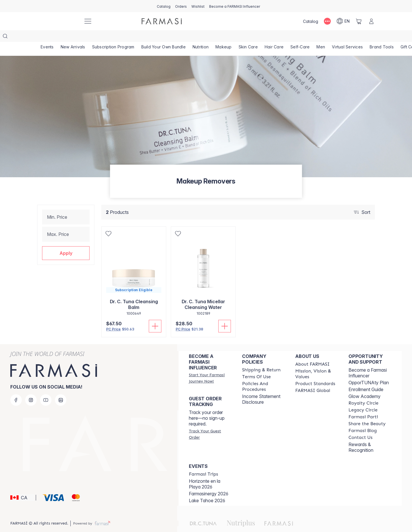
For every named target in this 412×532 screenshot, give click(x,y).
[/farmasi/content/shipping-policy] (261, 358)
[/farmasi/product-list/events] (47, 37)
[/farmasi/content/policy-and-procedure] (264, 375)
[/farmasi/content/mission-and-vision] (317, 362)
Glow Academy (365, 385)
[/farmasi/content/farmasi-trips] (203, 463)
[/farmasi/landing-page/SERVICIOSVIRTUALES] (347, 37)
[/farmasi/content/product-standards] (315, 372)
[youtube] (46, 389)
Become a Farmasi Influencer (368, 361)
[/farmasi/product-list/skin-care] (248, 37)
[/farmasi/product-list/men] (321, 37)
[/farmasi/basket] (359, 21)
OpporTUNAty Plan (369, 371)
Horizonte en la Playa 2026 (205, 472)
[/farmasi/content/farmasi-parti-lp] (363, 405)
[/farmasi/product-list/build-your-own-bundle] (164, 37)
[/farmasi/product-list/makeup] (224, 37)
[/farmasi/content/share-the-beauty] (367, 412)
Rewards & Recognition (361, 436)
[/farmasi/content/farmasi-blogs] (363, 419)
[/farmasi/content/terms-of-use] (256, 365)
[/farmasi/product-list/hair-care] (274, 37)
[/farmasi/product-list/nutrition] (201, 37)
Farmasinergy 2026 (209, 482)
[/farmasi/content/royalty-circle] (364, 392)
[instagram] (31, 389)
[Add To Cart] (155, 315)
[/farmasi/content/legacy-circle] (363, 399)
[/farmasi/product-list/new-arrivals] (73, 37)
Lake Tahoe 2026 (207, 489)
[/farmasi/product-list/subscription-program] (113, 37)
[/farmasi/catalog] (164, 6)
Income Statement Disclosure (261, 388)
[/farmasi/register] (181, 6)
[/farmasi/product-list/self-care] (300, 37)
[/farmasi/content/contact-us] (360, 426)
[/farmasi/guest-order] (210, 423)
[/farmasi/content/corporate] (313, 379)
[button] (66, 242)
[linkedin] (61, 389)
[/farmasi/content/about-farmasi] (312, 353)
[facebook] (16, 389)
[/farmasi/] (57, 21)
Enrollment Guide (366, 378)
